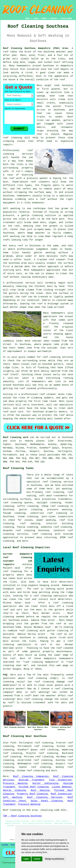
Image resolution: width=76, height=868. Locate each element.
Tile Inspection (60, 780)
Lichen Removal (62, 787)
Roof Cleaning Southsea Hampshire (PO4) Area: (36, 48)
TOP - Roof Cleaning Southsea (22, 816)
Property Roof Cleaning (32, 794)
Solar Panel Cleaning (47, 801)
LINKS (36, 19)
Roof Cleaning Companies (31, 776)
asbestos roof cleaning (56, 527)
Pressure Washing (15, 783)
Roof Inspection (61, 794)
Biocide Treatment (32, 780)
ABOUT (44, 19)
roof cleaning (37, 678)
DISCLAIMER (66, 19)
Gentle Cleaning (14, 790)
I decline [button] (37, 859)
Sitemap (5, 845)
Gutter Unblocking (45, 783)
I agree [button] (26, 859)
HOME (28, 19)
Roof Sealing (40, 790)
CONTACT (54, 19)
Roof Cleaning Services (45, 797)
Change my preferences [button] (54, 859)
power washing (46, 520)
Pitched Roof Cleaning (34, 787)
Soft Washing (12, 797)
